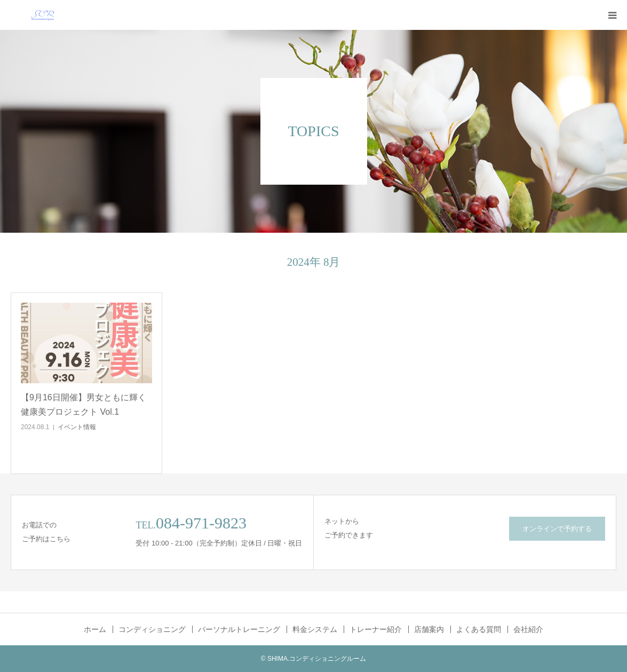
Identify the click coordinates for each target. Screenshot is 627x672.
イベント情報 (77, 427)
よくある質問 (479, 629)
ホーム (95, 629)
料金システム (315, 629)
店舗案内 (429, 629)
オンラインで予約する (557, 529)
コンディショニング (152, 629)
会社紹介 (528, 629)
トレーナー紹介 (376, 629)
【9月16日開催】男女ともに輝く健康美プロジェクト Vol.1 (84, 405)
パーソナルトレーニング (239, 629)
